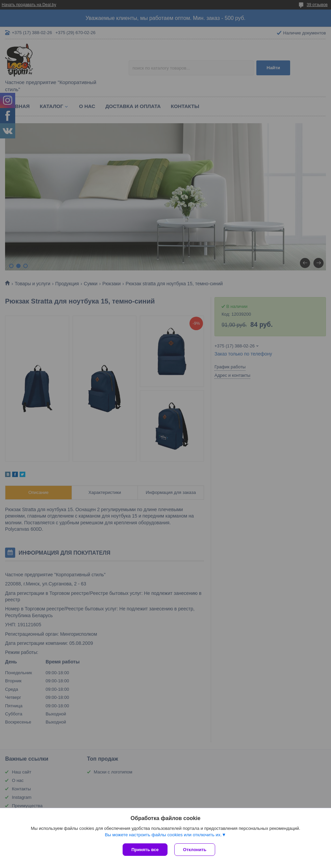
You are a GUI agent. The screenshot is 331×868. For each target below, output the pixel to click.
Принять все (145, 850)
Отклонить (195, 850)
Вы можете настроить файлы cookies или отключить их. (163, 835)
